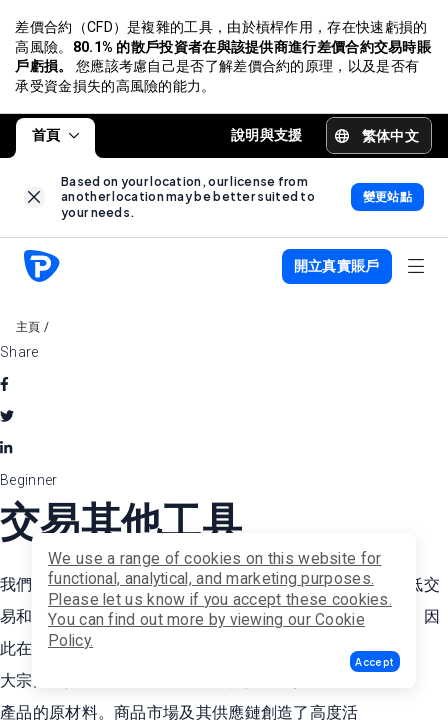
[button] (375, 661)
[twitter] (7, 418)
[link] (34, 198)
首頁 (55, 136)
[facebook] (4, 386)
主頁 (28, 329)
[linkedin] (6, 450)
